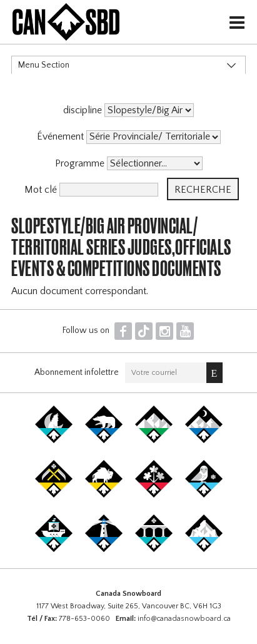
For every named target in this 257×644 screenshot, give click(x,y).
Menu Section (44, 65)
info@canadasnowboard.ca (184, 619)
